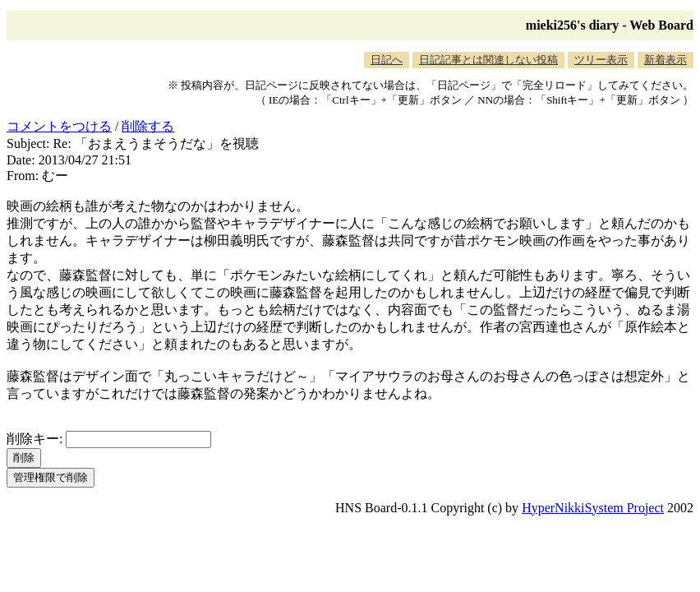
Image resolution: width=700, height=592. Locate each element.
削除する (148, 126)
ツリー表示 (601, 60)
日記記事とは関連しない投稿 (488, 60)
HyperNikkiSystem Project (593, 508)
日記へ (387, 60)
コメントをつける (59, 126)
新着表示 (665, 60)
